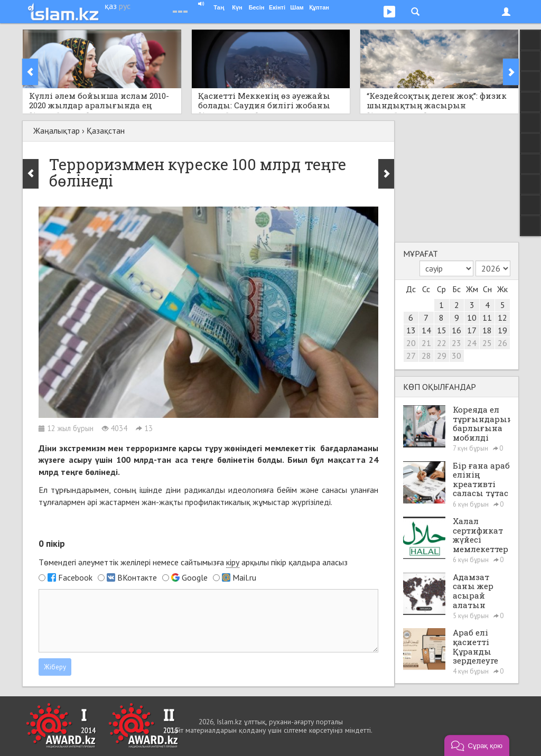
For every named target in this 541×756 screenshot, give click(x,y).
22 (442, 343)
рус (125, 6)
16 (456, 330)
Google (195, 577)
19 (502, 330)
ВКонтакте (137, 577)
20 (411, 343)
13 (411, 330)
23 (456, 343)
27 (411, 356)
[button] (477, 745)
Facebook (75, 577)
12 (502, 318)
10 (472, 318)
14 (426, 330)
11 (487, 318)
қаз (111, 6)
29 (442, 356)
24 (472, 343)
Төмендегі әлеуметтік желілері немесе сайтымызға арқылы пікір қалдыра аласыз (193, 562)
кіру (233, 562)
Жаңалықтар (57, 130)
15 (442, 330)
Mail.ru (244, 577)
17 (472, 330)
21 (426, 343)
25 (487, 343)
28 (426, 356)
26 (502, 343)
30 (456, 356)
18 (487, 330)
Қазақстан (106, 130)
